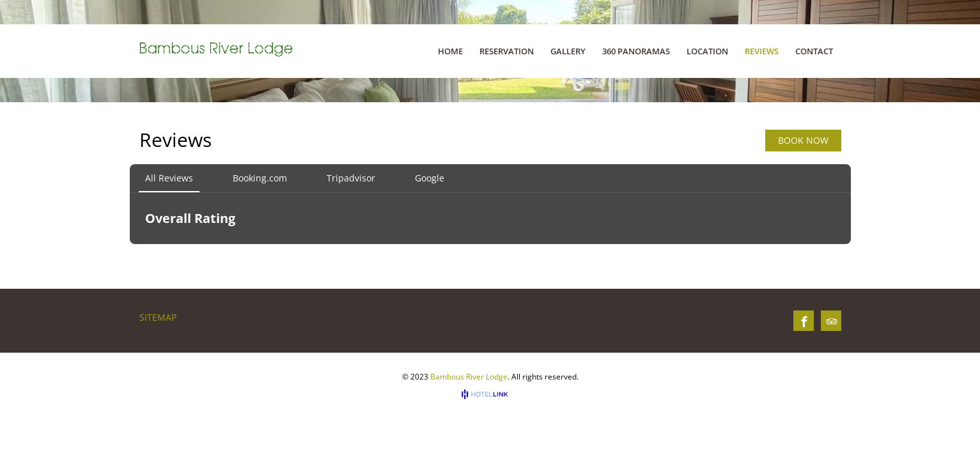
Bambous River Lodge (469, 377)
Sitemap (158, 317)
